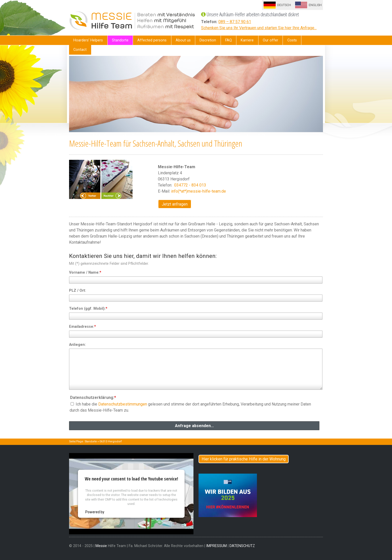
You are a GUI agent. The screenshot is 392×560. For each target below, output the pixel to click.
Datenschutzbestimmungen (123, 404)
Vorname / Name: (85, 273)
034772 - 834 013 (190, 185)
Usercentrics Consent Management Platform (141, 512)
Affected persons (152, 40)
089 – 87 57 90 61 (235, 22)
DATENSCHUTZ (242, 546)
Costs (292, 40)
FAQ (228, 40)
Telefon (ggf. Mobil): (88, 309)
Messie (101, 546)
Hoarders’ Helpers (88, 40)
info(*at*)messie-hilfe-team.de (199, 191)
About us (183, 40)
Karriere (247, 40)
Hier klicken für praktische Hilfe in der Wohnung (244, 459)
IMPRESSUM (216, 546)
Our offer (271, 40)
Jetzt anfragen (175, 204)
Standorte (120, 40)
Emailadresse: (83, 327)
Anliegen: (77, 345)
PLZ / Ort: (78, 291)
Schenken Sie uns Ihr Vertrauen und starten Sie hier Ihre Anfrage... (259, 28)
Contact (80, 50)
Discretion (208, 40)
